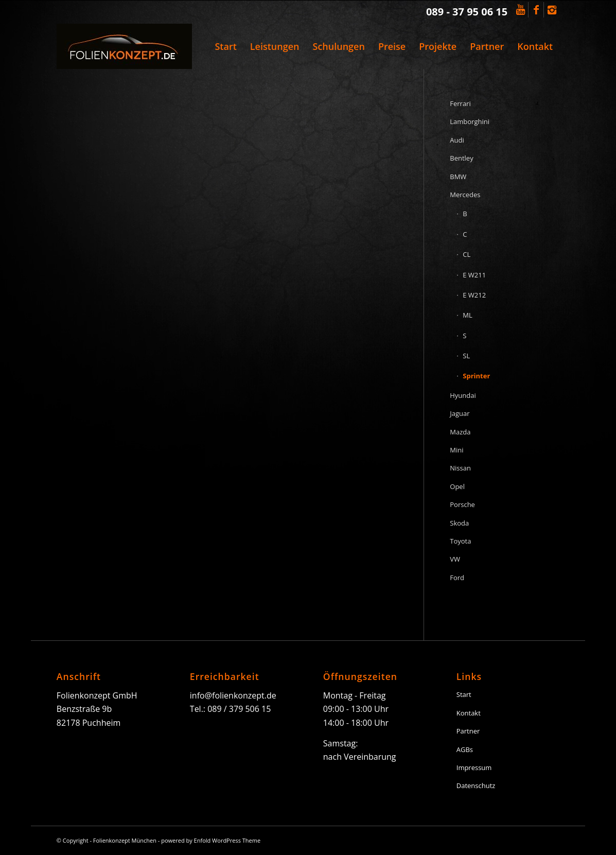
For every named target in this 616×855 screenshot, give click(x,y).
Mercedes (465, 195)
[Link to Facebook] (536, 10)
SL (466, 356)
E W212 (474, 295)
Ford (457, 578)
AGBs (465, 749)
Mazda (460, 432)
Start (464, 694)
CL (467, 254)
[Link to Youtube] (521, 10)
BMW (458, 177)
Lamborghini (470, 121)
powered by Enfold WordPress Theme (211, 840)
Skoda (459, 523)
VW (455, 559)
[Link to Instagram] (552, 10)
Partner (468, 731)
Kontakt (469, 713)
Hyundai (463, 395)
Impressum (474, 767)
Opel (457, 486)
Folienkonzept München (125, 840)
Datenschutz (476, 786)
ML (467, 315)
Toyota (460, 541)
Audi (457, 140)
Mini (456, 450)
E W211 (474, 275)
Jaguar (460, 413)
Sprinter (476, 376)
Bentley (461, 158)
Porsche (462, 504)
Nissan (460, 468)
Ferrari (460, 103)
